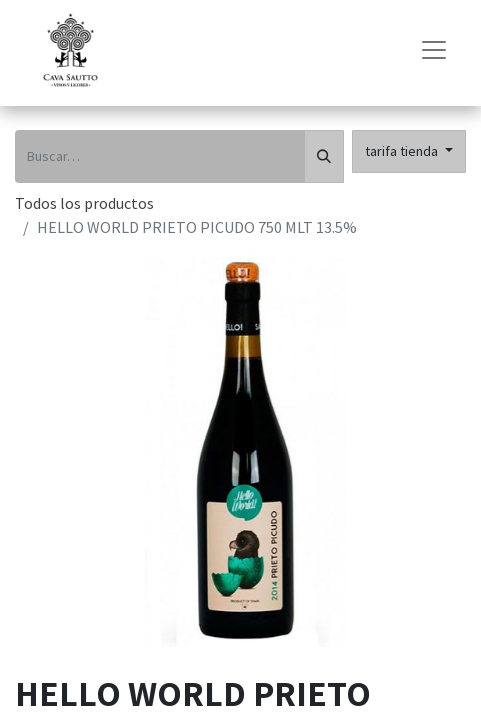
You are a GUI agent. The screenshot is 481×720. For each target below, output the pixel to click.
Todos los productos (84, 203)
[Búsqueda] (324, 156)
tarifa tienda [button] (403, 151)
